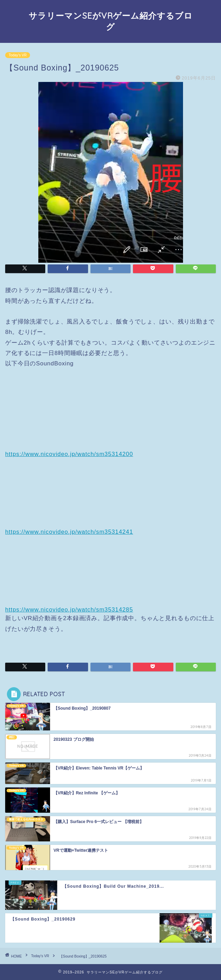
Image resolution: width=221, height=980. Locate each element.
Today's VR (18, 55)
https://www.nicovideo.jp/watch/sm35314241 (69, 532)
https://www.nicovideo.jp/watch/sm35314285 (69, 610)
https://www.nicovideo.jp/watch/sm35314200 (69, 454)
